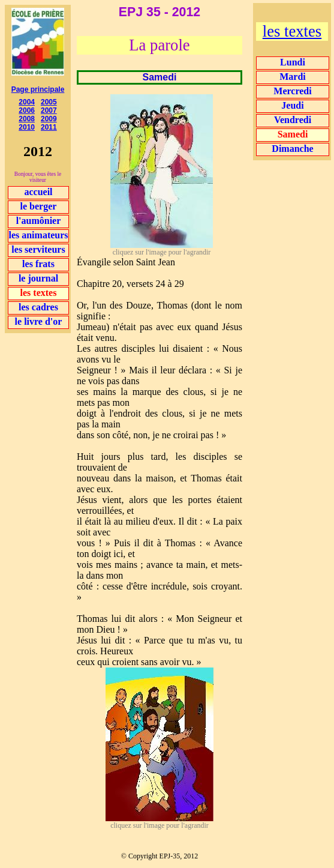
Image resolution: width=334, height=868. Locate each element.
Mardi (293, 77)
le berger (39, 206)
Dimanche (292, 149)
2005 (49, 102)
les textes (292, 31)
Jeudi (292, 105)
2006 (27, 110)
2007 (49, 110)
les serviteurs (38, 249)
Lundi (293, 62)
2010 (27, 127)
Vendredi (293, 120)
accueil (38, 192)
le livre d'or (39, 321)
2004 (27, 102)
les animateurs (38, 235)
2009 (49, 119)
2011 (49, 127)
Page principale (38, 89)
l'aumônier (39, 221)
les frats (38, 264)
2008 (27, 119)
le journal (38, 278)
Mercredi (292, 91)
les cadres (38, 307)
